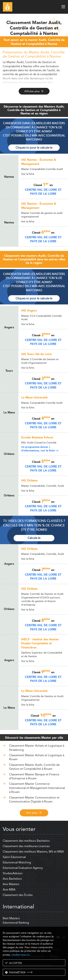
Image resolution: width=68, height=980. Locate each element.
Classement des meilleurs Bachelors (26, 841)
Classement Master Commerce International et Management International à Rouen (37, 788)
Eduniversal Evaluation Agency (23, 868)
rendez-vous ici (20, 955)
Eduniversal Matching (17, 862)
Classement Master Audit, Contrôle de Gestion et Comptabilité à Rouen (34, 767)
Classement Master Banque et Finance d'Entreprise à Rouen (34, 776)
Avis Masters (11, 884)
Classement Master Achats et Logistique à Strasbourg (37, 748)
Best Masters (11, 918)
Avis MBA (9, 890)
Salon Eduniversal (14, 857)
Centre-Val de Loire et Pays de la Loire (43, 192)
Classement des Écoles (18, 895)
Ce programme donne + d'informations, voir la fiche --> (40, 449)
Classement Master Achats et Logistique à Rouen (37, 757)
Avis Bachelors (12, 879)
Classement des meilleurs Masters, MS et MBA (33, 852)
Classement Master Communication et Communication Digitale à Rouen (34, 799)
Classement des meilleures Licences (26, 846)
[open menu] (63, 7)
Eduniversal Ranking (16, 923)
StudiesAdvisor (13, 873)
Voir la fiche (28, 174)
